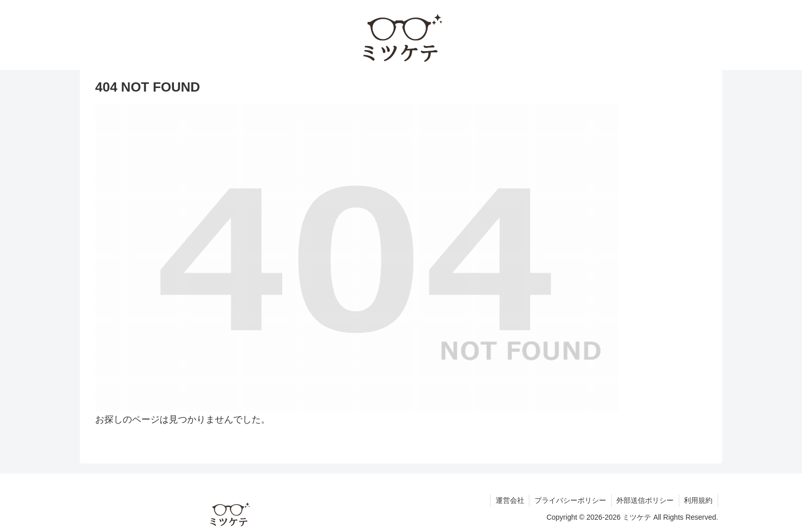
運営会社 (508, 500)
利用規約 (698, 500)
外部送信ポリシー (644, 500)
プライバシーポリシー (569, 500)
